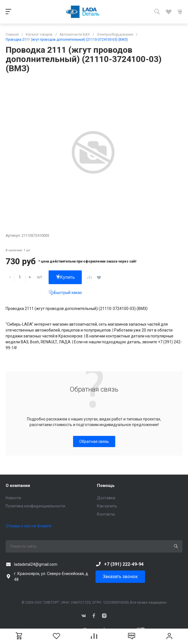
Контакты (106, 514)
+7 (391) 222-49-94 (124, 564)
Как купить (107, 506)
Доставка (106, 498)
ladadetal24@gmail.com (36, 564)
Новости (13, 498)
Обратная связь (94, 441)
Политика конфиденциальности (35, 506)
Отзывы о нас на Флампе (29, 526)
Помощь (106, 486)
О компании (18, 486)
